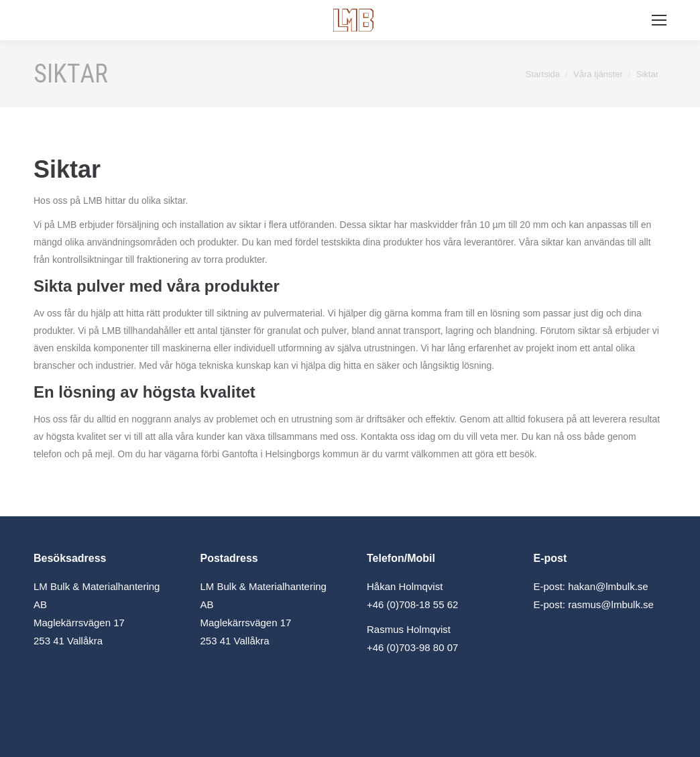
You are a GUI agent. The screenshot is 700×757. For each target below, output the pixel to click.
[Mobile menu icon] (659, 20)
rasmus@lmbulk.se (611, 604)
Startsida (543, 74)
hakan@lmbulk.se (608, 586)
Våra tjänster (598, 74)
